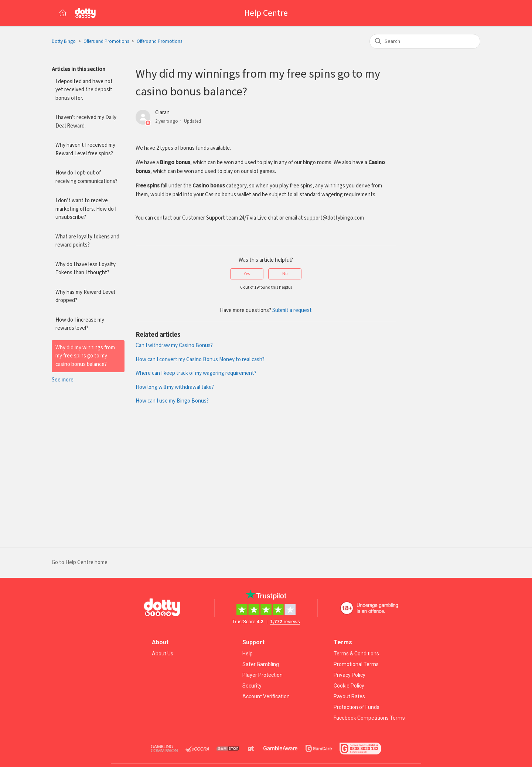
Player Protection (262, 675)
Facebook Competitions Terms (369, 718)
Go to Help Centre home (80, 562)
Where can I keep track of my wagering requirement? (196, 373)
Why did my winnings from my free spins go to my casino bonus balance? (85, 356)
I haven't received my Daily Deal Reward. (86, 122)
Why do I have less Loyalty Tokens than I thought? (86, 269)
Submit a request (292, 310)
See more (63, 380)
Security (252, 686)
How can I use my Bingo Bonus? (172, 401)
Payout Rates (349, 696)
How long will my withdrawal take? (175, 387)
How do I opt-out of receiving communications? (86, 177)
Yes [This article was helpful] (247, 274)
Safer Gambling (261, 664)
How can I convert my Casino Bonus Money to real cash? (200, 359)
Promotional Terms (356, 664)
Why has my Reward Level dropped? (85, 296)
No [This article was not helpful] (285, 274)
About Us (163, 654)
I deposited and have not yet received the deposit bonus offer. (84, 90)
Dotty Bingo (64, 42)
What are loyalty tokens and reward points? (87, 241)
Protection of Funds (357, 707)
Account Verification (266, 696)
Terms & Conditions (356, 654)
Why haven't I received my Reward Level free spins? (85, 149)
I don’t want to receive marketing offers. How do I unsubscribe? (86, 209)
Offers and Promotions (106, 42)
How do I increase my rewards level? (80, 324)
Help (248, 654)
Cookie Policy (349, 686)
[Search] (425, 41)
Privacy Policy (349, 675)
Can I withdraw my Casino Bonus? (174, 345)
